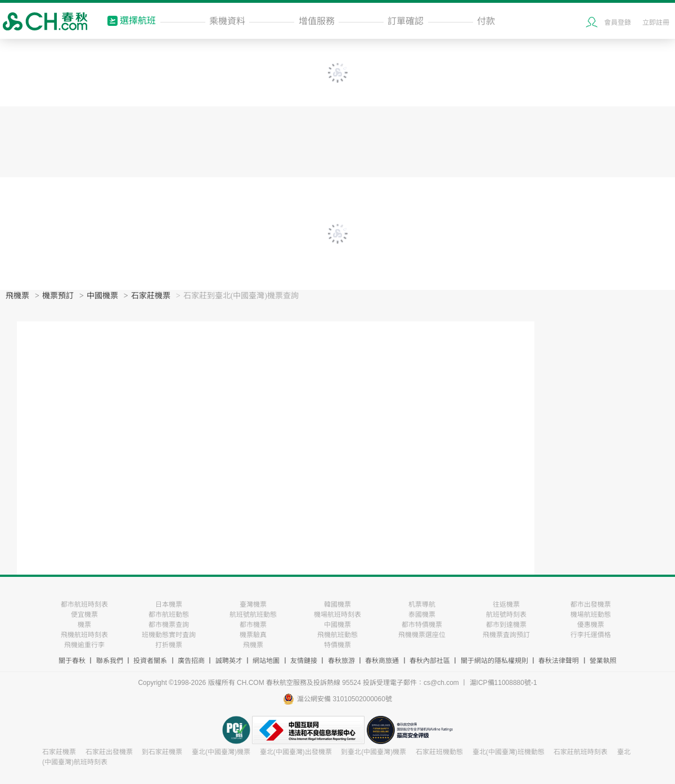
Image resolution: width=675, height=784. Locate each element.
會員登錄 (618, 23)
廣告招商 (191, 661)
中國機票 (102, 296)
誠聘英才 (229, 661)
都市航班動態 (169, 615)
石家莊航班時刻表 (580, 752)
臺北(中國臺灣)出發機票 (296, 752)
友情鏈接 (304, 661)
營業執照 (603, 661)
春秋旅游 (341, 661)
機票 (84, 625)
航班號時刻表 (506, 615)
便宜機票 (84, 615)
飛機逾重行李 (84, 645)
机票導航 (422, 604)
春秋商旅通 (382, 661)
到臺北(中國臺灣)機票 (373, 752)
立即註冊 (656, 23)
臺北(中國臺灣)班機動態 (508, 752)
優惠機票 (591, 625)
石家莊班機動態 (439, 752)
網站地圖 (266, 661)
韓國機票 (337, 604)
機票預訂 (58, 296)
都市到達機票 (506, 625)
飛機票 (17, 296)
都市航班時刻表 (84, 604)
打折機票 (169, 645)
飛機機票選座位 (422, 635)
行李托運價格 (591, 635)
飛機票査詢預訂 (506, 635)
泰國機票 (422, 615)
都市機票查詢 (169, 625)
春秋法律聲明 (559, 661)
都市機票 (253, 625)
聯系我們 (110, 661)
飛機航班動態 (337, 635)
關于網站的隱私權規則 (494, 661)
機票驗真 (253, 635)
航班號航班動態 (253, 615)
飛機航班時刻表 (84, 635)
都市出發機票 (591, 604)
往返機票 (506, 604)
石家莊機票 (151, 296)
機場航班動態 (591, 615)
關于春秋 (72, 661)
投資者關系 (150, 661)
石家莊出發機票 (109, 752)
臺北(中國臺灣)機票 (221, 752)
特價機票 (337, 645)
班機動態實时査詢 (169, 635)
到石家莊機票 (162, 752)
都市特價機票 (422, 625)
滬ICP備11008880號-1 (503, 683)
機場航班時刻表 (337, 615)
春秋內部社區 (430, 661)
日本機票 (169, 604)
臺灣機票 (253, 604)
